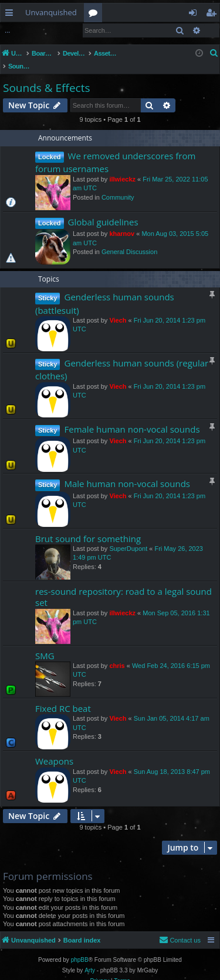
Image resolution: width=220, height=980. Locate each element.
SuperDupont (128, 536)
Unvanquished (51, 12)
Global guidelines (103, 210)
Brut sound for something (88, 526)
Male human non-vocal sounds (127, 471)
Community (118, 185)
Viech (118, 308)
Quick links (11, 15)
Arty (90, 958)
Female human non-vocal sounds (132, 417)
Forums (95, 15)
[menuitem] (214, 53)
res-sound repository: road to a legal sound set (123, 585)
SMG (45, 643)
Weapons (54, 749)
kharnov (122, 221)
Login (19, 30)
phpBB (80, 948)
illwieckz (122, 167)
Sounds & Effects (46, 76)
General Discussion (129, 239)
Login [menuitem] (195, 15)
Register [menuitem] (214, 15)
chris (117, 653)
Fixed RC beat (63, 696)
